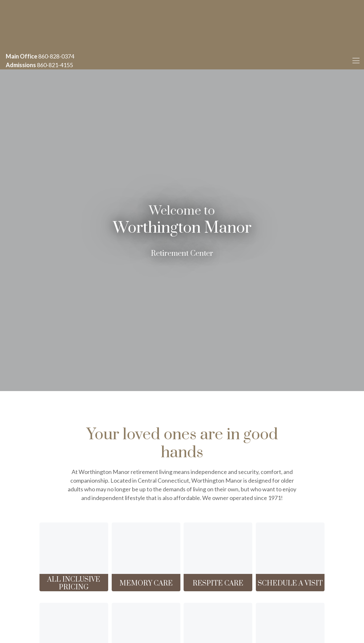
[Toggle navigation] (356, 61)
